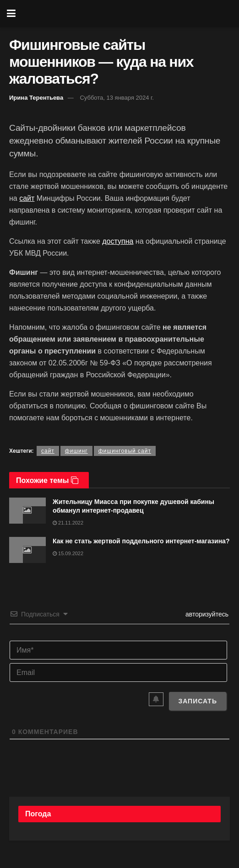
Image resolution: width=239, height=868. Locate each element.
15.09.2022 (68, 553)
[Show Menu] (11, 14)
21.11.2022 (68, 523)
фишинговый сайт (125, 451)
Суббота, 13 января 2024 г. (117, 98)
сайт (27, 198)
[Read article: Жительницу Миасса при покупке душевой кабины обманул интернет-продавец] (27, 511)
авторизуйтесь (206, 614)
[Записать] (198, 701)
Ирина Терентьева (36, 98)
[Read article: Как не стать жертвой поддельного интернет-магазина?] (27, 550)
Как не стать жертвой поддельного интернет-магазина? (141, 541)
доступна (118, 241)
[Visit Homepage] (126, 14)
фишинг (76, 451)
